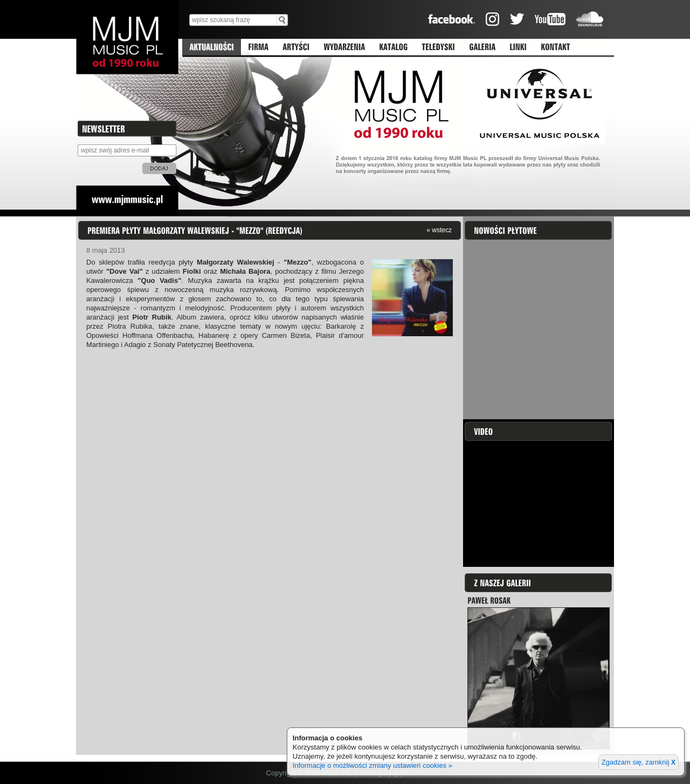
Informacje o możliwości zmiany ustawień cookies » (372, 765)
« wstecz (439, 230)
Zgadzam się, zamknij (639, 762)
